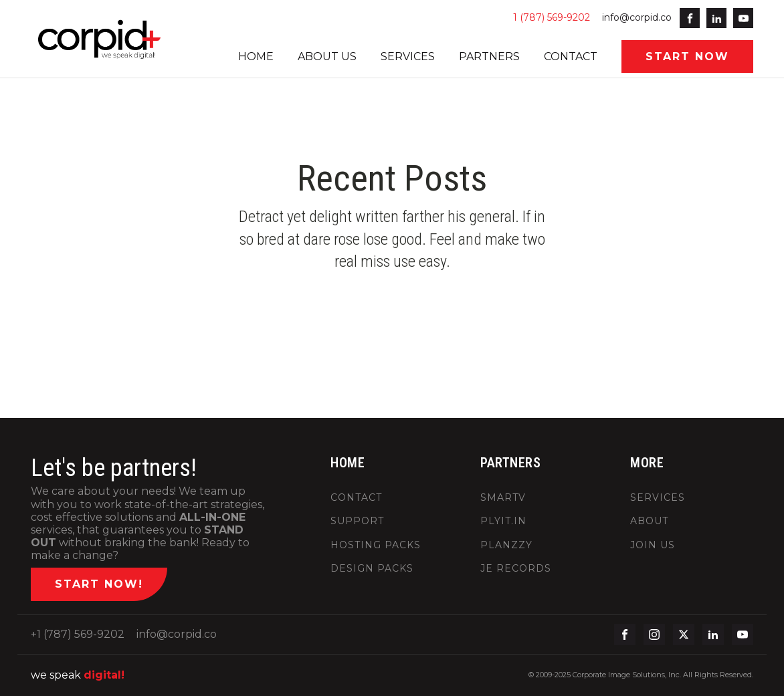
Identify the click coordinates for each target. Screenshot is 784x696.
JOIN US (653, 545)
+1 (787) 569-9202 (78, 634)
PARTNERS (489, 56)
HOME (256, 56)
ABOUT (649, 521)
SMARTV (503, 498)
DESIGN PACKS (372, 569)
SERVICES (408, 56)
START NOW (687, 56)
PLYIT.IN (503, 521)
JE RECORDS (516, 569)
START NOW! (99, 584)
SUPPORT (357, 521)
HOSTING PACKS (376, 545)
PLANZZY (506, 545)
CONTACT (571, 56)
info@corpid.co (637, 17)
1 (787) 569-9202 (552, 17)
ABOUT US (327, 56)
